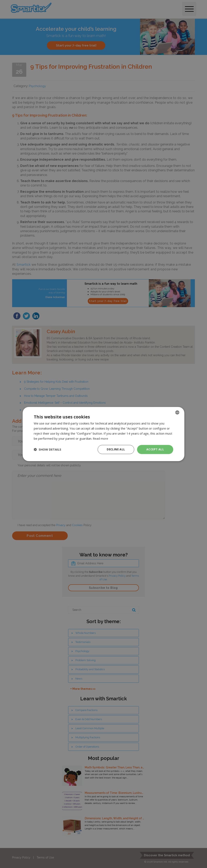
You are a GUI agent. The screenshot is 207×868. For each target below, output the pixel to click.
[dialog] (103, 434)
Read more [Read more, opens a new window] (101, 438)
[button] (48, 450)
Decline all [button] (116, 449)
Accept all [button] (155, 449)
